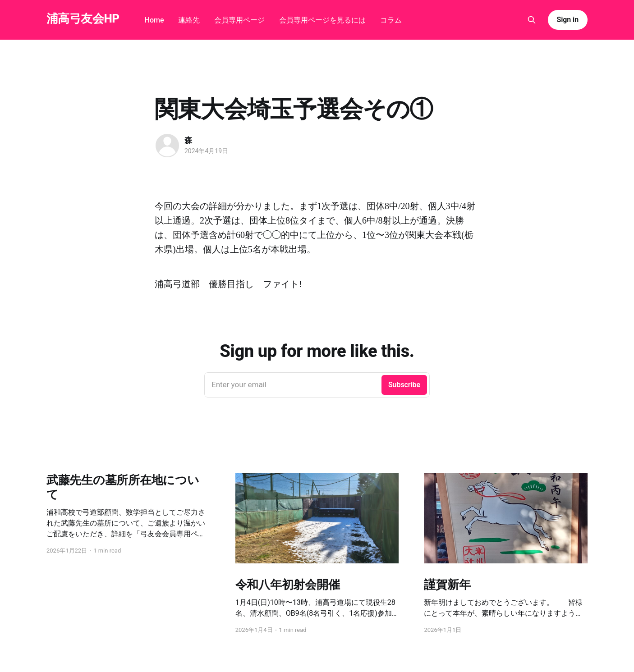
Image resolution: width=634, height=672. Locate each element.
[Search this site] (532, 20)
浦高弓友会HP (83, 19)
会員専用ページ (239, 20)
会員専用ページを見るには (322, 20)
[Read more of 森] (167, 146)
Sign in (568, 20)
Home (154, 20)
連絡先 (189, 20)
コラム (391, 20)
